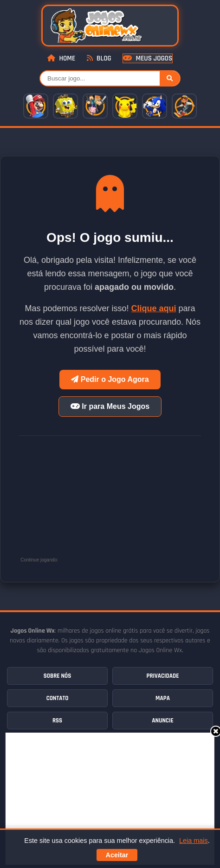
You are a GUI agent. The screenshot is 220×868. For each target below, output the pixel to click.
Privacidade (163, 676)
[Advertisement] (113, 798)
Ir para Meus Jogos (110, 406)
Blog (99, 58)
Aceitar (117, 855)
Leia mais (194, 841)
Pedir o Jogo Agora (110, 379)
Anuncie (162, 721)
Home (61, 58)
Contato (58, 698)
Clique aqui (154, 308)
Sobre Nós (57, 676)
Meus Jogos (148, 58)
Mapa (163, 698)
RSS (57, 721)
